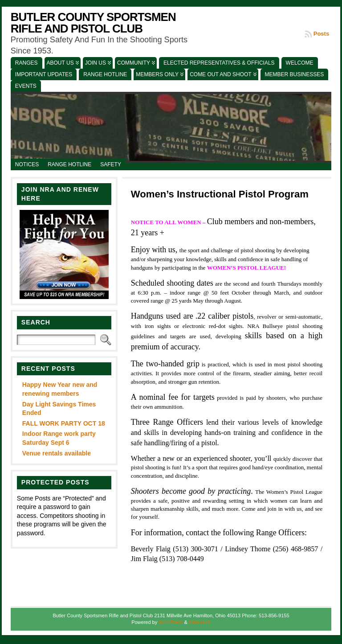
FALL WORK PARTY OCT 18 (64, 423)
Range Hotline (69, 164)
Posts (321, 34)
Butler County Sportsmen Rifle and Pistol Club (93, 23)
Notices (27, 164)
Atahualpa (199, 622)
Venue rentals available (57, 453)
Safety (111, 164)
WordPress (171, 622)
